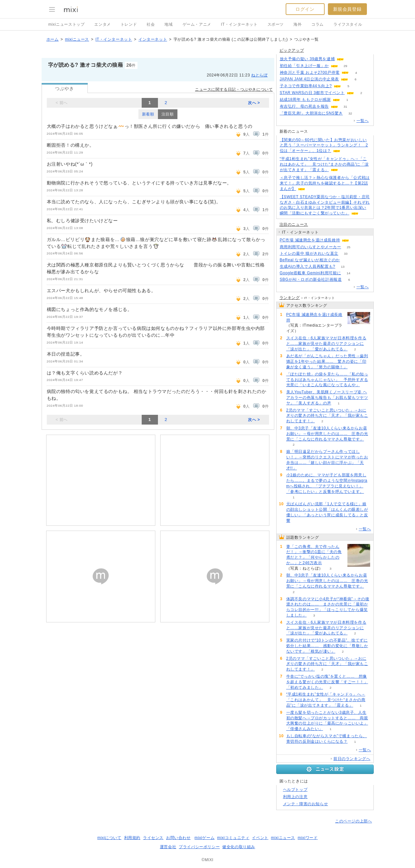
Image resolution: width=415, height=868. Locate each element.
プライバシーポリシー (199, 847)
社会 (151, 24)
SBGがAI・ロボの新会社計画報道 (311, 279)
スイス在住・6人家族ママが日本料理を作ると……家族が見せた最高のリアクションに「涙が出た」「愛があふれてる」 (326, 344)
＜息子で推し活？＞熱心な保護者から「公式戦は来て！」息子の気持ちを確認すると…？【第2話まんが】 (325, 183)
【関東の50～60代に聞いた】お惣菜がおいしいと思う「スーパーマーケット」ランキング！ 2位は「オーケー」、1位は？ (324, 145)
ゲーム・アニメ (197, 24)
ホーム (53, 39)
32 (350, 113)
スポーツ (276, 24)
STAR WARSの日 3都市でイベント (312, 93)
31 (345, 107)
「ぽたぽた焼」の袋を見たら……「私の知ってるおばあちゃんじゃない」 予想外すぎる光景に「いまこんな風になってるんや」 (327, 380)
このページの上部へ (353, 821)
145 (348, 260)
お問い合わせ (178, 838)
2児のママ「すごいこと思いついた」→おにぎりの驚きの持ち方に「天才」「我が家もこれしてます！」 (327, 416)
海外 (298, 24)
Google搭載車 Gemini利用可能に (311, 273)
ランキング (290, 298)
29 (345, 66)
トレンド (129, 24)
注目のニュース (294, 224)
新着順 (148, 114)
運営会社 (168, 847)
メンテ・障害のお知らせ (306, 804)
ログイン (305, 9)
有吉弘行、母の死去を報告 (304, 106)
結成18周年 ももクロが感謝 (305, 100)
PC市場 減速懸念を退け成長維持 (310, 240)
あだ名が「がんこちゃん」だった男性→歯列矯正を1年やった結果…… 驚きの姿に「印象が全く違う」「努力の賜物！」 (327, 361)
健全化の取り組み (239, 847)
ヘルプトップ (295, 790)
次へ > (254, 103)
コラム (318, 24)
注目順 (168, 114)
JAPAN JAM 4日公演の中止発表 (310, 79)
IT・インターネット (239, 24)
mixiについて (109, 838)
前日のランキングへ (352, 759)
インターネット (153, 39)
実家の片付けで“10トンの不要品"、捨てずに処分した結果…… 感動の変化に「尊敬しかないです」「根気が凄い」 (327, 646)
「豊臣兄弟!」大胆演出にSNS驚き (311, 113)
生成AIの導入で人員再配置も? (308, 266)
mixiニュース (77, 39)
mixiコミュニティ (233, 838)
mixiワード (308, 838)
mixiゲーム (205, 838)
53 (351, 59)
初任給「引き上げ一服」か (304, 66)
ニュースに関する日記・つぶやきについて (234, 89)
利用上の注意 (295, 797)
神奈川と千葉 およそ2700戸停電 (310, 73)
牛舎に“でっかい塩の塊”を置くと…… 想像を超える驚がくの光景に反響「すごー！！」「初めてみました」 (327, 682)
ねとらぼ (259, 75)
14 (349, 273)
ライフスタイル (348, 24)
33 (346, 254)
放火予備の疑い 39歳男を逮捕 (307, 59)
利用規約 (132, 838)
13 (343, 267)
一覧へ (363, 121)
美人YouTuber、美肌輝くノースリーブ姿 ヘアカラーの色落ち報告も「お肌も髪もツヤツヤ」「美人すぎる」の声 (327, 398)
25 (349, 247)
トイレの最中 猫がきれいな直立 (309, 253)
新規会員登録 (347, 9)
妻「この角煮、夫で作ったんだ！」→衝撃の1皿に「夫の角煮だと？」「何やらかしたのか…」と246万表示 (314, 555)
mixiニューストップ (67, 24)
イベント (260, 838)
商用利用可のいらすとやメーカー (311, 247)
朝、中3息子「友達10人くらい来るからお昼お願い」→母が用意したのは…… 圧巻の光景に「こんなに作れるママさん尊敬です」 (327, 434)
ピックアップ (292, 50)
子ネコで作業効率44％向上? (306, 86)
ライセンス (153, 838)
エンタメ (102, 24)
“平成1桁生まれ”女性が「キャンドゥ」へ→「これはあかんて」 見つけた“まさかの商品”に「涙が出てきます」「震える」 (324, 164)
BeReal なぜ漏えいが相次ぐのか (310, 260)
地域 (169, 24)
